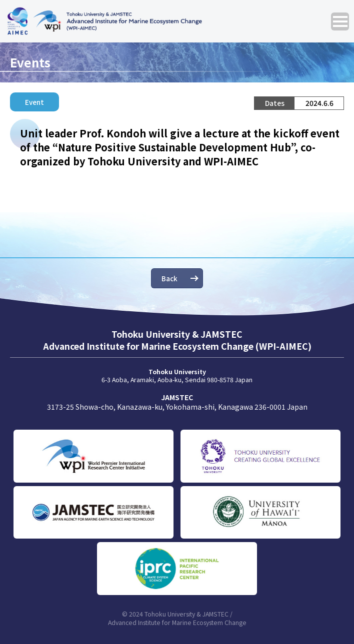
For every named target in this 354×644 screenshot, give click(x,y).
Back (169, 278)
